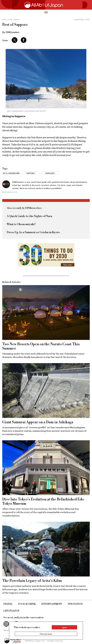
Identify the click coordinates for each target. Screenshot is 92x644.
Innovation (75, 604)
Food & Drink (27, 604)
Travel (8, 604)
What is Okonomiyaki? (21, 224)
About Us (8, 630)
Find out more (46, 634)
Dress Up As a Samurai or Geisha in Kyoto (33, 232)
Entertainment (52, 604)
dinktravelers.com (10, 192)
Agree (64, 627)
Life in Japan (11, 611)
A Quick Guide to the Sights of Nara (29, 216)
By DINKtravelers (11, 32)
